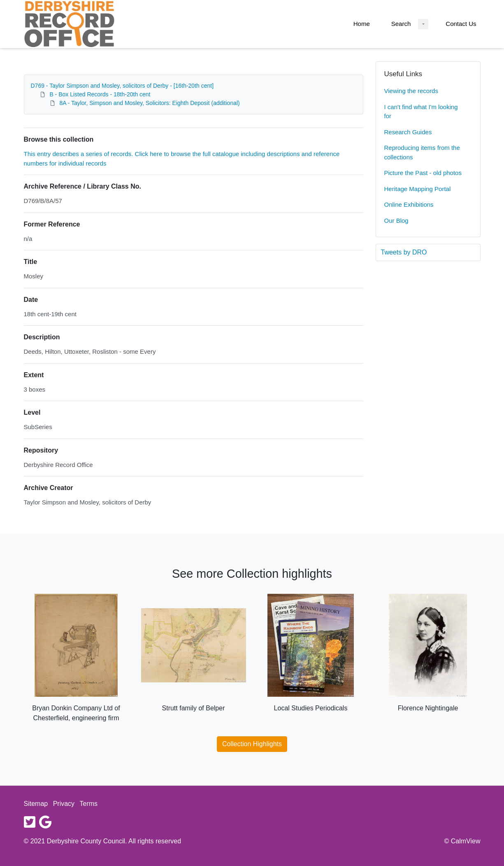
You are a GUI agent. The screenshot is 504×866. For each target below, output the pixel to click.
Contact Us (461, 24)
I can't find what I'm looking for (421, 112)
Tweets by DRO (404, 252)
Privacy (64, 804)
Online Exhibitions (409, 204)
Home (362, 24)
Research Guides (408, 132)
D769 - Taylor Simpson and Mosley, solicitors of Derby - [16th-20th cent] (122, 86)
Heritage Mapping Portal (418, 189)
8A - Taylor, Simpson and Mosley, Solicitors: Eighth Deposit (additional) (149, 103)
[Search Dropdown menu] (423, 24)
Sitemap (36, 804)
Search (401, 24)
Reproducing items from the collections (422, 152)
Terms (89, 804)
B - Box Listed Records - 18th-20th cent (100, 94)
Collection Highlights (252, 744)
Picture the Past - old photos (423, 173)
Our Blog (396, 221)
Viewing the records (411, 91)
